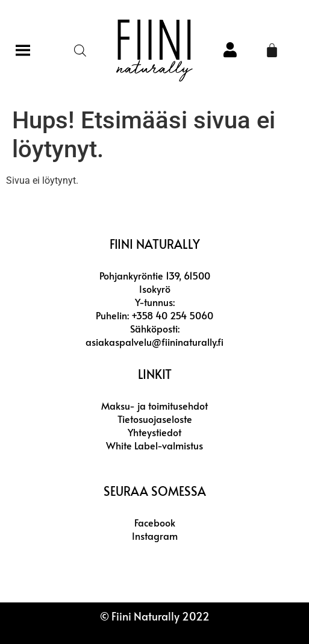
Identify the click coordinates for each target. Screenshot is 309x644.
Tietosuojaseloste (155, 419)
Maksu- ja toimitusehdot (154, 405)
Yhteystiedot (154, 432)
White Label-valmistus (154, 445)
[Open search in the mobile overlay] (80, 51)
